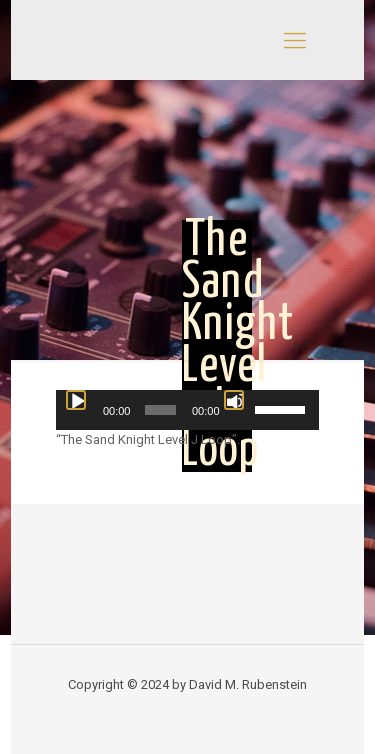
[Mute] (234, 400)
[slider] (160, 410)
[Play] (76, 400)
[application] (187, 410)
